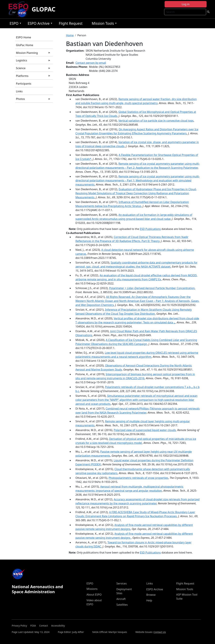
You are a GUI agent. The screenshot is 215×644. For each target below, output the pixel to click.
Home (70, 35)
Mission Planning (33, 54)
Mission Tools (104, 24)
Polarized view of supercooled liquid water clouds (145, 430)
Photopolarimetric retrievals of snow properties (138, 478)
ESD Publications (150, 229)
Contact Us (160, 632)
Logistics (33, 61)
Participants (24, 84)
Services (122, 583)
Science (33, 69)
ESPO (15, 24)
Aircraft (121, 599)
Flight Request (71, 23)
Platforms (33, 77)
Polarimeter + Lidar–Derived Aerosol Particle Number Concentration (152, 288)
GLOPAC (44, 9)
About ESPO (94, 595)
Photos (33, 100)
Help (149, 600)
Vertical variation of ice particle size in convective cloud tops (156, 121)
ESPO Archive (39, 24)
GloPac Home (25, 45)
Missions (92, 589)
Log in (186, 4)
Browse (151, 595)
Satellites (122, 605)
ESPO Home (24, 37)
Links (19, 91)
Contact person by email (91, 63)
